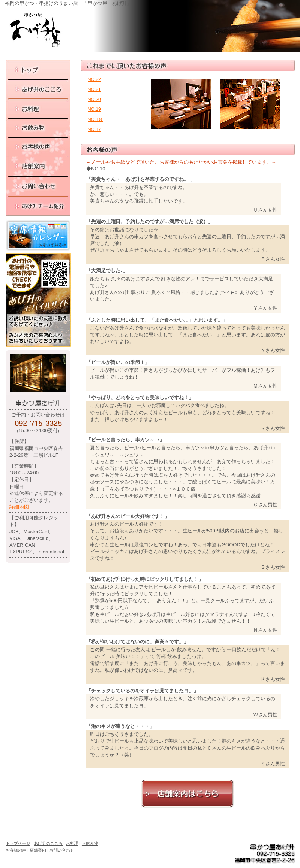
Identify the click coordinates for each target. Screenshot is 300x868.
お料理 (72, 843)
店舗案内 (38, 850)
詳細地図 (19, 507)
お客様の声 (16, 850)
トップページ (18, 843)
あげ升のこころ (48, 843)
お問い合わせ (62, 850)
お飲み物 (90, 843)
